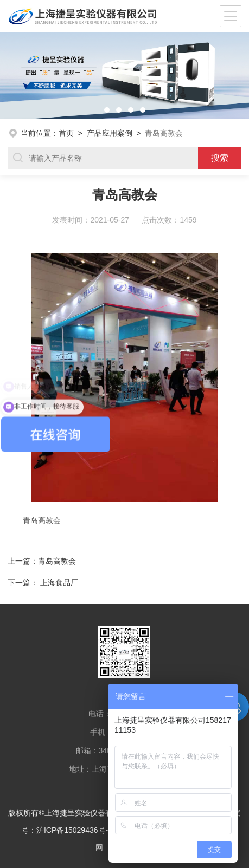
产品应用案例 (110, 133)
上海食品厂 (59, 583)
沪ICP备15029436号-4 (74, 830)
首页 (66, 133)
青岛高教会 (57, 561)
